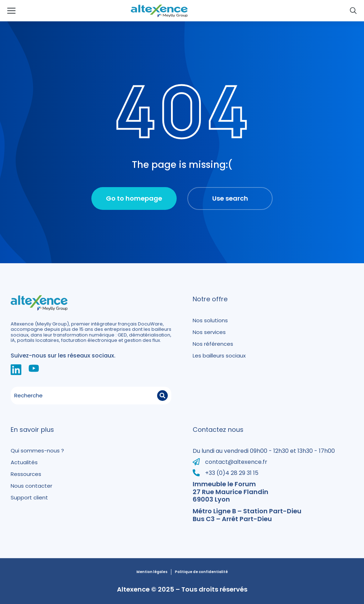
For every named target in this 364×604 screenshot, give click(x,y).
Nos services (209, 332)
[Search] (162, 396)
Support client (29, 497)
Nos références (213, 344)
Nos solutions (210, 320)
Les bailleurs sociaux (219, 356)
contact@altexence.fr (236, 462)
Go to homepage (134, 198)
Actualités (24, 462)
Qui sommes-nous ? (37, 451)
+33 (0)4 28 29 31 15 (232, 473)
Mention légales (152, 572)
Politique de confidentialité (201, 572)
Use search (230, 198)
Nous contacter (31, 486)
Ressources (26, 474)
